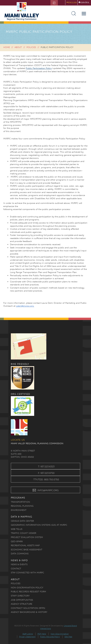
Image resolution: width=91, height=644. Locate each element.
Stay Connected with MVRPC (27, 573)
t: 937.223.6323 (46, 467)
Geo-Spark (17, 541)
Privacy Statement (27, 637)
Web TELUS (17, 529)
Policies (31, 47)
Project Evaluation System (27, 537)
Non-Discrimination (60, 634)
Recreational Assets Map (25, 545)
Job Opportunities (22, 600)
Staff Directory (20, 596)
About (18, 47)
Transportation (20, 502)
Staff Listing (28, 634)
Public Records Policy (50, 637)
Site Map (68, 637)
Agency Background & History (29, 612)
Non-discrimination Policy (27, 588)
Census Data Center (22, 521)
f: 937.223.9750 (46, 473)
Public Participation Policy (39, 68)
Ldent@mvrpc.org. (25, 306)
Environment (19, 510)
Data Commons (20, 554)
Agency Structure (21, 604)
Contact (16, 569)
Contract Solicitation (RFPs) (28, 608)
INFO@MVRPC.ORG (46, 491)
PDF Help (42, 634)
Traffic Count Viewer (23, 533)
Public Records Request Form (28, 592)
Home (7, 47)
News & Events (19, 564)
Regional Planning (22, 506)
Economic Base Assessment (27, 550)
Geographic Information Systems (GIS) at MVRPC (39, 525)
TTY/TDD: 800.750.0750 (46, 480)
